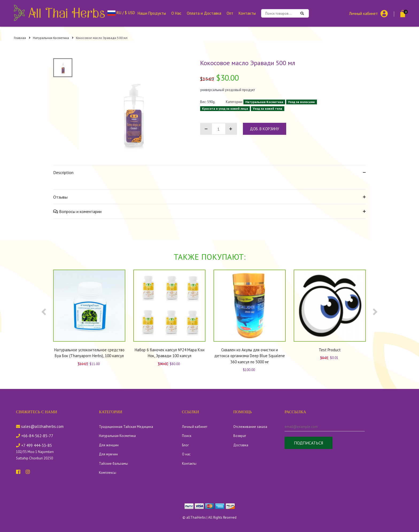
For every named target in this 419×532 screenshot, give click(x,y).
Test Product (330, 350)
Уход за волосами (301, 102)
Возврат (240, 436)
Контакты (247, 13)
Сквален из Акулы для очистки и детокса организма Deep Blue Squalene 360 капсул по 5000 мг (250, 356)
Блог (185, 445)
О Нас (176, 13)
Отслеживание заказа (250, 427)
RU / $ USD (121, 13)
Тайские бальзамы (113, 464)
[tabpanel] (132, 112)
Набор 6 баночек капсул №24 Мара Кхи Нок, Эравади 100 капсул (170, 353)
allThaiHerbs (196, 517)
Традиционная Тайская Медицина (126, 427)
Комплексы (108, 473)
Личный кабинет (363, 13)
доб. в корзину (264, 129)
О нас (186, 454)
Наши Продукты (152, 13)
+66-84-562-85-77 (35, 436)
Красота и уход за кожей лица (225, 109)
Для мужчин (108, 454)
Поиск (187, 436)
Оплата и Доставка (204, 13)
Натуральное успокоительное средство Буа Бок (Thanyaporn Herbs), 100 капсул (89, 353)
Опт (230, 13)
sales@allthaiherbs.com (40, 426)
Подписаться (309, 443)
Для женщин (109, 445)
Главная (22, 38)
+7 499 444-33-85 (34, 445)
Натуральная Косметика (53, 38)
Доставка (241, 445)
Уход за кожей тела (267, 109)
